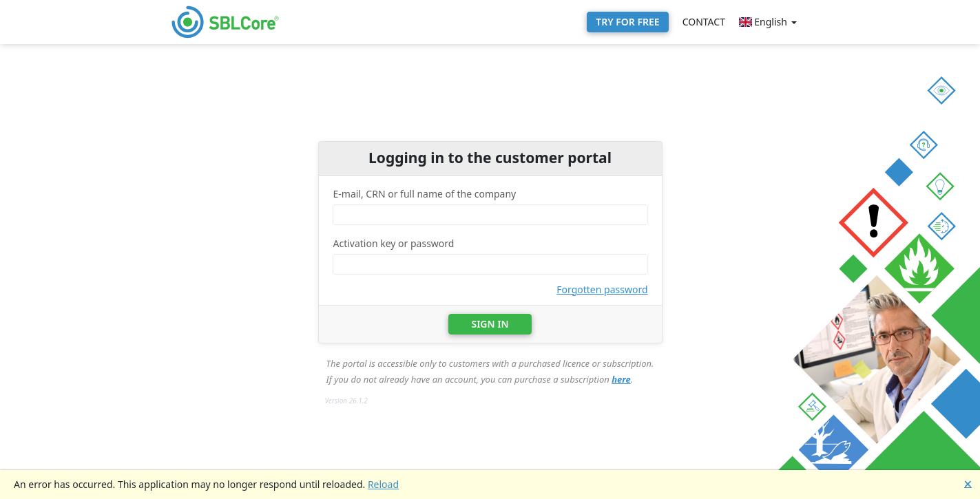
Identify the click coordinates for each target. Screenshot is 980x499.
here (621, 379)
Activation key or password (394, 243)
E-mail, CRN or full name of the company (425, 194)
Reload (383, 484)
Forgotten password (602, 289)
